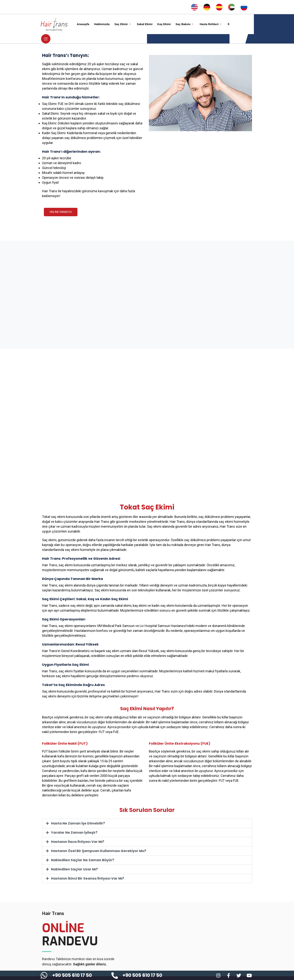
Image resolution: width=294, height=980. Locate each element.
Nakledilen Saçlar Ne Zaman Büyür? (83, 851)
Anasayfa (82, 24)
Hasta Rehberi (203, 24)
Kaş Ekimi (159, 24)
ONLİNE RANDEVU (61, 203)
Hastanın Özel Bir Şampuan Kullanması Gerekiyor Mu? (99, 841)
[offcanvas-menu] (249, 24)
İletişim (224, 24)
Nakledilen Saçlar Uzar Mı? (74, 860)
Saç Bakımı (178, 24)
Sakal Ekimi (140, 24)
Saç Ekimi (119, 24)
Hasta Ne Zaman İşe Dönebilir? (78, 814)
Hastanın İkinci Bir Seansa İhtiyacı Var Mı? (88, 869)
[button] (147, 814)
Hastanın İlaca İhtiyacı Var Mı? (78, 832)
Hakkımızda (100, 24)
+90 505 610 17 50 (72, 975)
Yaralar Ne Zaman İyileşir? (74, 823)
